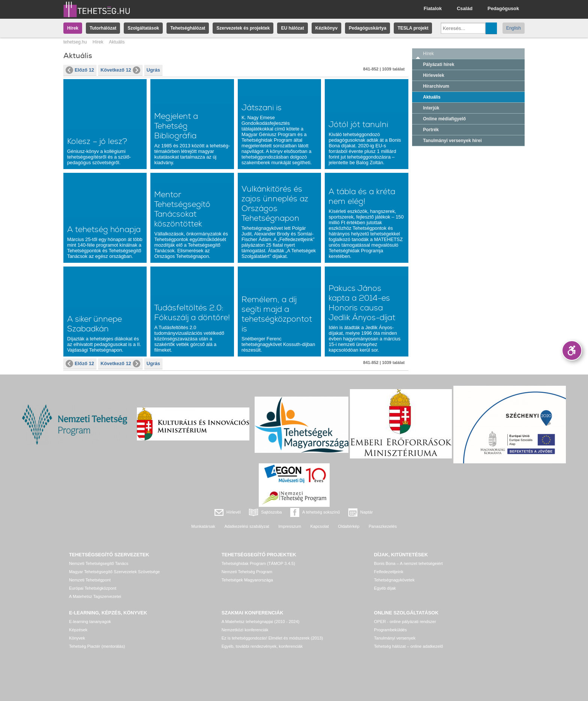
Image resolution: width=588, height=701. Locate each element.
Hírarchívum (436, 86)
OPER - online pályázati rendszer (405, 622)
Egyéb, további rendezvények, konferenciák (262, 646)
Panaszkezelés (383, 526)
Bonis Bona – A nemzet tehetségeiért (408, 563)
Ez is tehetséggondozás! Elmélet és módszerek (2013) (272, 638)
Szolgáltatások (143, 28)
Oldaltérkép (349, 526)
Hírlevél (234, 512)
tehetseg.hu (75, 42)
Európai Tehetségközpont (93, 588)
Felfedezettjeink (388, 572)
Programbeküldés (390, 630)
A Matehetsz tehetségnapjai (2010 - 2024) (261, 622)
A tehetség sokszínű (321, 512)
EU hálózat (292, 28)
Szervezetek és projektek (243, 28)
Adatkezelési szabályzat (247, 526)
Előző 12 (80, 70)
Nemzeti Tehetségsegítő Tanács (99, 563)
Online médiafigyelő (444, 119)
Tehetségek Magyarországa (247, 580)
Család (465, 8)
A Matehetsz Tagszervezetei (95, 596)
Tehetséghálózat (188, 28)
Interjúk (431, 108)
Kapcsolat (320, 526)
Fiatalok (433, 8)
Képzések (78, 630)
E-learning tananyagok (90, 622)
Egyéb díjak (385, 588)
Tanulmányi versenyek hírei (452, 141)
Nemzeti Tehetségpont (90, 580)
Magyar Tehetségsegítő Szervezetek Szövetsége (114, 572)
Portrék (431, 130)
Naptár (367, 512)
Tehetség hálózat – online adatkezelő (408, 646)
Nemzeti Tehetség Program (247, 572)
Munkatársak (203, 526)
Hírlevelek (434, 75)
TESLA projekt (413, 28)
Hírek (73, 28)
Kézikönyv (326, 28)
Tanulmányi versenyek (395, 638)
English (514, 28)
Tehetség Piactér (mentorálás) (97, 646)
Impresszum (290, 526)
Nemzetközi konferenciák (245, 630)
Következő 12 (120, 70)
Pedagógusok (503, 8)
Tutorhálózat (103, 28)
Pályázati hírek (439, 64)
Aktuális (432, 97)
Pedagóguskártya (367, 28)
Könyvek (77, 638)
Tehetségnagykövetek (394, 580)
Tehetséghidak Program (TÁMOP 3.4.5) (258, 563)
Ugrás (153, 70)
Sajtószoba (271, 512)
